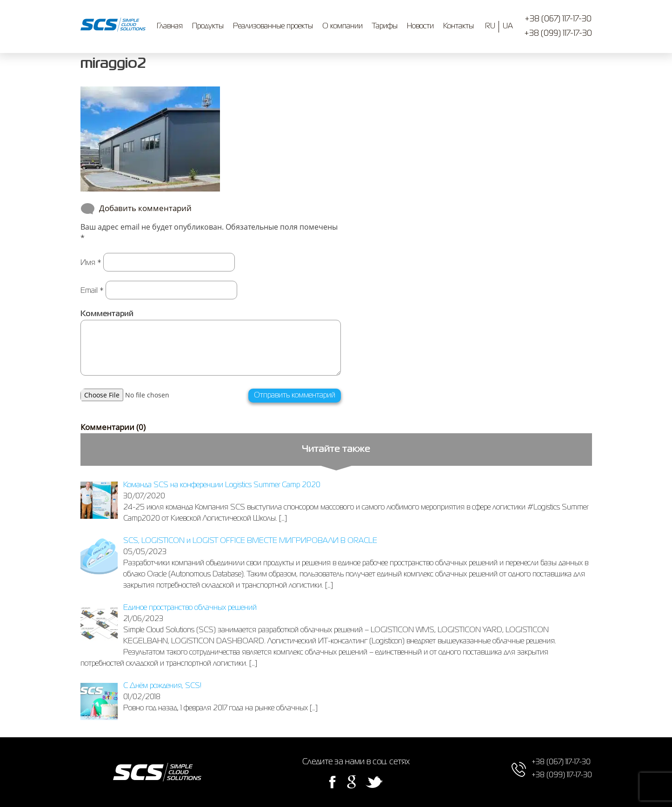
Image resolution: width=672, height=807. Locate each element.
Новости (420, 26)
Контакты (459, 26)
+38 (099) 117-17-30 (558, 33)
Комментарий (107, 314)
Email (92, 291)
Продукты (208, 26)
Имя (91, 263)
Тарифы (385, 26)
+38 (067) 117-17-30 (558, 19)
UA (508, 26)
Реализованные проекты (273, 26)
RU (490, 26)
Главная (170, 26)
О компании (343, 26)
